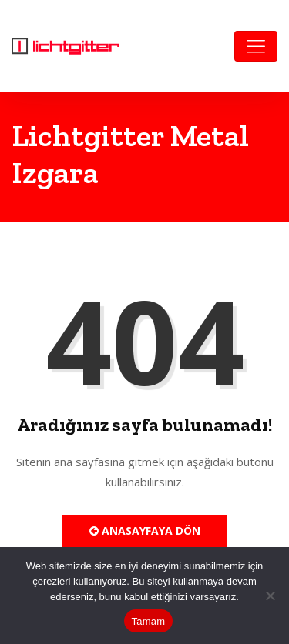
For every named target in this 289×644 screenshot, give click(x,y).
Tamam (149, 621)
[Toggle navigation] (256, 46)
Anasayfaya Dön (145, 531)
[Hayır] (270, 596)
